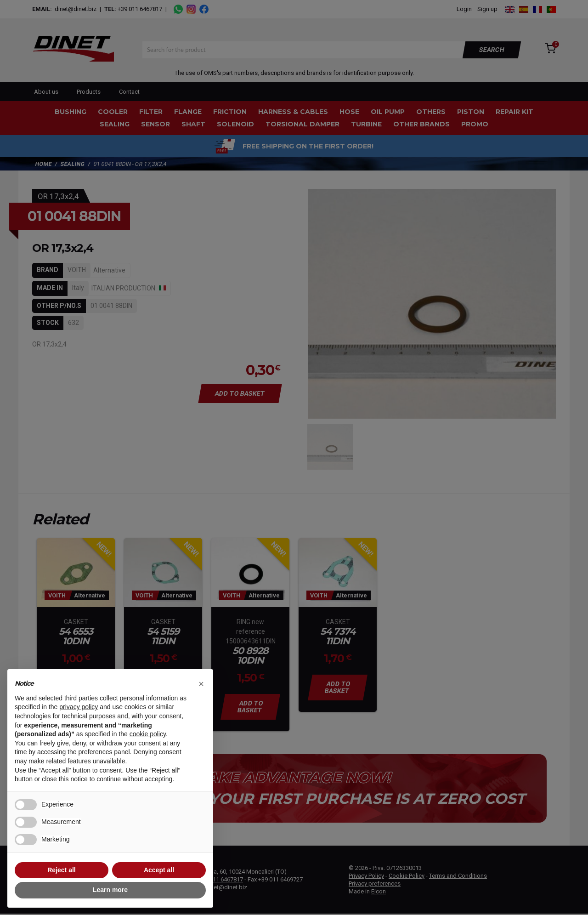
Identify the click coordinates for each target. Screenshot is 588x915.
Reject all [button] (61, 870)
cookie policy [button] (148, 734)
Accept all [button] (159, 870)
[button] (201, 684)
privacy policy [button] (79, 707)
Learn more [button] (110, 890)
